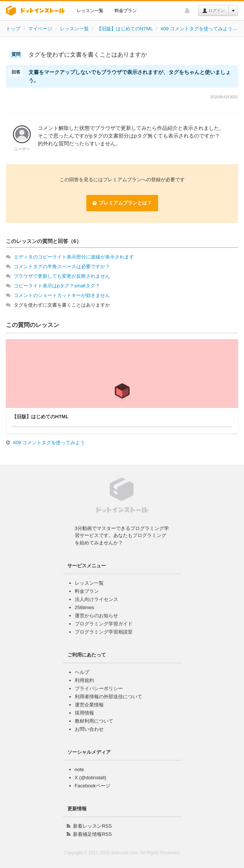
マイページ (40, 29)
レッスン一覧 (90, 11)
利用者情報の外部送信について (108, 697)
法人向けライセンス (96, 599)
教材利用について (94, 721)
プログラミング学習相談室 (104, 632)
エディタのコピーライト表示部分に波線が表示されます (74, 257)
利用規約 (84, 680)
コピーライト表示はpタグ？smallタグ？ (57, 286)
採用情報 (84, 713)
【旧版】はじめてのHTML (125, 29)
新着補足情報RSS (92, 834)
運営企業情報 (89, 705)
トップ (13, 29)
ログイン (213, 11)
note (79, 769)
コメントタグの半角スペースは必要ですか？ (62, 266)
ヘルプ (82, 672)
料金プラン (126, 11)
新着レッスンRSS (92, 826)
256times (85, 607)
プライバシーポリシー (99, 688)
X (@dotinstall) (91, 778)
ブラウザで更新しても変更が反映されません (62, 276)
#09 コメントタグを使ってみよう (197, 29)
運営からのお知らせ (96, 616)
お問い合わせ (89, 729)
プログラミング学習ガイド (104, 624)
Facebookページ (93, 786)
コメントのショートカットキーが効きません (62, 295)
